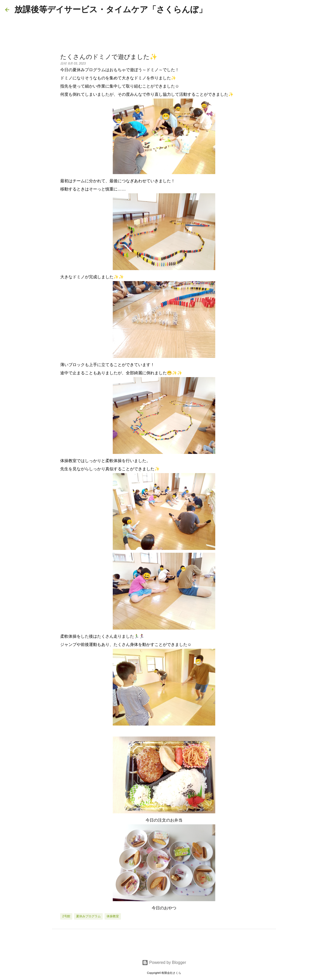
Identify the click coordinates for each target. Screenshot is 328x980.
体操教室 (113, 916)
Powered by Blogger (164, 962)
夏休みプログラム (88, 916)
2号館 (66, 916)
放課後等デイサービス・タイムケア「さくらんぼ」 (111, 9)
